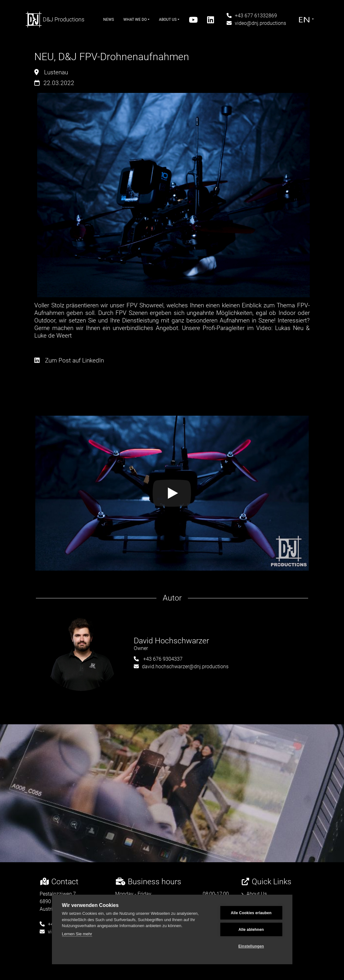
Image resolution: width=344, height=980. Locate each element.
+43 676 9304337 (158, 659)
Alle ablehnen (251, 930)
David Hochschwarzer (171, 641)
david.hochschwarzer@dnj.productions (181, 667)
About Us (169, 20)
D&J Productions (55, 20)
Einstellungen (251, 946)
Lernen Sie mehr (77, 934)
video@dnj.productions (256, 23)
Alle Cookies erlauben (251, 913)
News (109, 20)
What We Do (136, 20)
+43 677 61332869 (252, 16)
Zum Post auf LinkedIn (69, 360)
